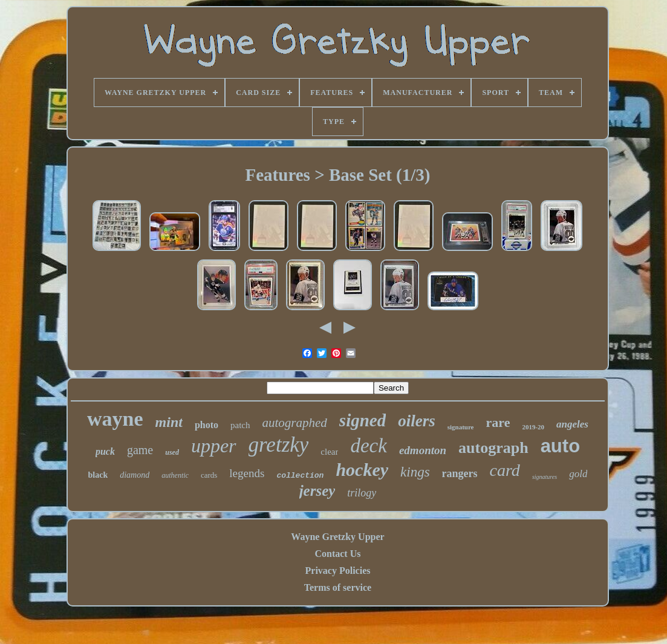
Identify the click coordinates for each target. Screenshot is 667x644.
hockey (362, 470)
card (505, 470)
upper (214, 446)
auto (560, 446)
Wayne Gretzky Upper (337, 537)
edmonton (423, 450)
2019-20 (533, 427)
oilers (417, 421)
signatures (545, 477)
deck (368, 446)
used (172, 452)
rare (498, 422)
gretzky (279, 445)
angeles (572, 424)
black (98, 475)
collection (300, 476)
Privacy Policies (338, 571)
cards (209, 475)
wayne (115, 419)
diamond (135, 475)
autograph (493, 448)
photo (207, 425)
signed (363, 420)
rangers (460, 473)
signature (461, 427)
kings (415, 472)
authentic (175, 475)
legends (247, 473)
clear (329, 452)
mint (169, 422)
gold (578, 474)
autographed (295, 423)
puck (105, 451)
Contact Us (337, 554)
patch (240, 425)
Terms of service (338, 587)
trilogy (362, 493)
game (140, 450)
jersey (317, 491)
